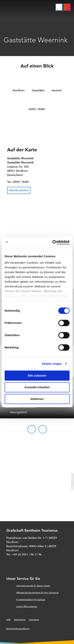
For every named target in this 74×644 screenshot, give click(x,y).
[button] (19, 190)
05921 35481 (37, 109)
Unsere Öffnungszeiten (27, 606)
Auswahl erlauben (37, 387)
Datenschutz (20, 620)
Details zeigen (52, 364)
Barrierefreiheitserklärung (18, 629)
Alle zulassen (37, 375)
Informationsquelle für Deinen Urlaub (33, 586)
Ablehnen (37, 399)
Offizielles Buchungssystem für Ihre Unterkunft (37, 593)
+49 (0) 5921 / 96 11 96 (27, 554)
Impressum (34, 620)
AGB (8, 620)
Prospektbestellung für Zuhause (31, 600)
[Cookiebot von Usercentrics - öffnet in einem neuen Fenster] (53, 242)
